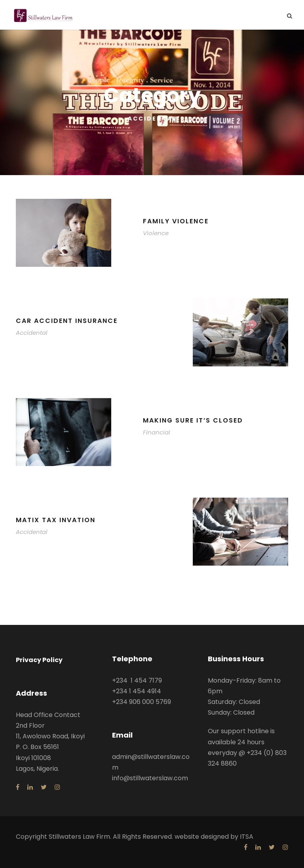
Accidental (32, 333)
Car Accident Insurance (67, 321)
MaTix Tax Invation (56, 520)
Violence (156, 233)
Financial (157, 432)
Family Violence (176, 221)
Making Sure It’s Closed (193, 420)
